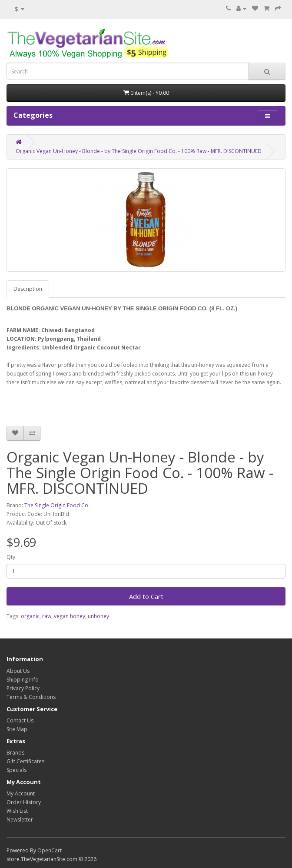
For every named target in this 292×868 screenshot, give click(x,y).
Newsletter (20, 820)
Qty (11, 557)
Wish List (17, 811)
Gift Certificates (25, 761)
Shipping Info (23, 680)
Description (28, 289)
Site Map (17, 729)
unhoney (98, 616)
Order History (24, 802)
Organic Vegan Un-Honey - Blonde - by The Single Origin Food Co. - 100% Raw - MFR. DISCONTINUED (139, 151)
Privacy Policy (23, 688)
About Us (18, 671)
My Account (21, 793)
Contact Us (20, 720)
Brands (15, 753)
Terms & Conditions (31, 697)
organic (30, 616)
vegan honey (70, 616)
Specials (17, 770)
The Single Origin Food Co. (57, 505)
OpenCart (50, 850)
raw (47, 616)
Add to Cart (146, 596)
